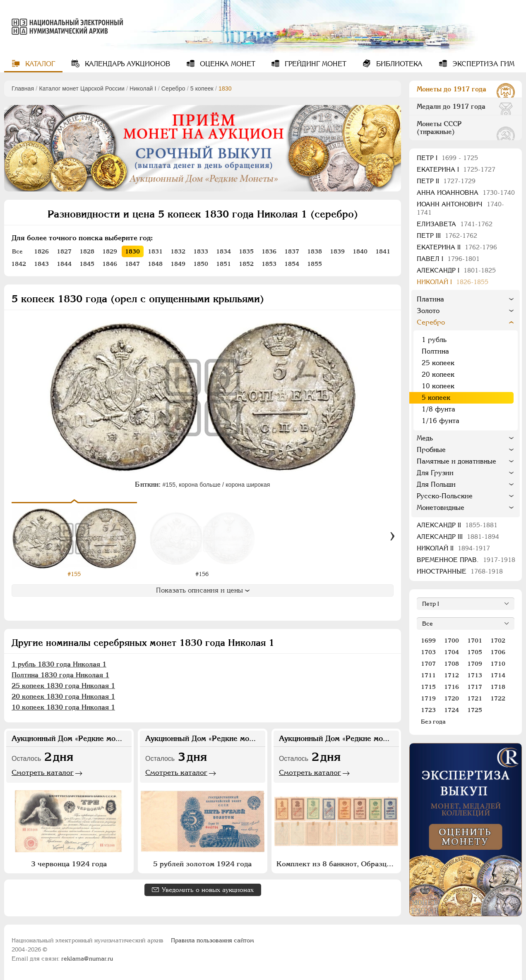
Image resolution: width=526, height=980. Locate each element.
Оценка (227, 64)
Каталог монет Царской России (82, 88)
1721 (475, 698)
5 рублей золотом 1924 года (202, 864)
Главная (23, 88)
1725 (475, 710)
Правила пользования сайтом (213, 940)
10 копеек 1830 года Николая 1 (63, 707)
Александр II (457, 525)
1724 (452, 710)
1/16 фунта (441, 421)
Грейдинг (315, 64)
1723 (428, 710)
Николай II (453, 548)
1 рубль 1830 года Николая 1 (59, 664)
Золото (428, 311)
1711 (428, 675)
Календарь (126, 64)
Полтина (435, 351)
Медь (425, 438)
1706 (498, 652)
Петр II (446, 181)
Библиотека (398, 64)
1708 (452, 664)
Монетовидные (441, 508)
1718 (498, 687)
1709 (475, 664)
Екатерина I (456, 169)
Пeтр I (447, 158)
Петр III (447, 235)
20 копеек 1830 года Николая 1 (63, 697)
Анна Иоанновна (466, 192)
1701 (475, 641)
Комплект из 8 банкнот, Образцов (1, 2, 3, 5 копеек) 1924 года (337, 864)
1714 (498, 675)
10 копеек (438, 386)
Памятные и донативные (456, 461)
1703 (428, 652)
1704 (452, 652)
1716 (452, 687)
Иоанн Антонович (460, 208)
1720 (452, 698)
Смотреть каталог (43, 772)
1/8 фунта (438, 409)
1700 (452, 641)
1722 (498, 698)
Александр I (456, 270)
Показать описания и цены (203, 590)
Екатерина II (457, 247)
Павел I (448, 259)
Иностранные (460, 571)
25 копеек (438, 363)
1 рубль (434, 340)
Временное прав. (466, 560)
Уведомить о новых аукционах (208, 890)
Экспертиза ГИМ (482, 64)
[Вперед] (392, 536)
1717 (475, 687)
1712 (452, 675)
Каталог (39, 64)
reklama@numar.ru (87, 958)
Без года (433, 722)
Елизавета (455, 224)
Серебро (173, 88)
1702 (498, 641)
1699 (428, 641)
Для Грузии (435, 473)
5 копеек (202, 88)
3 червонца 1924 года (69, 864)
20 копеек (438, 374)
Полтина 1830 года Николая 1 (60, 675)
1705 (475, 652)
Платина (430, 299)
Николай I (143, 88)
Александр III (458, 537)
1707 (428, 664)
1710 (498, 664)
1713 (475, 675)
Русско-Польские (445, 496)
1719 (428, 698)
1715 (428, 687)
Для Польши (436, 484)
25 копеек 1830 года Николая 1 (63, 686)
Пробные (431, 450)
